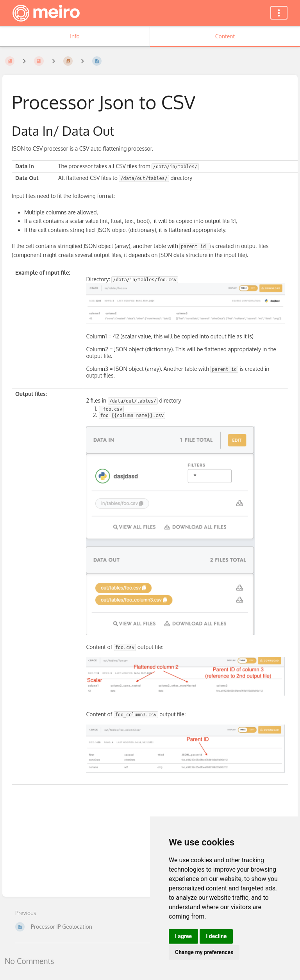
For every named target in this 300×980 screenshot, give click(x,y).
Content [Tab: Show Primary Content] (225, 36)
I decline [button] (216, 936)
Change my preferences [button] (204, 952)
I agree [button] (183, 936)
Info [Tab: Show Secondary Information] (75, 36)
